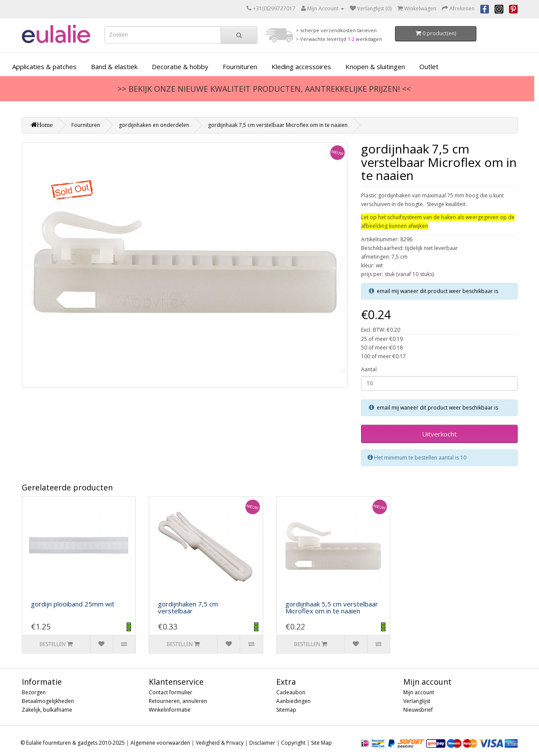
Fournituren (240, 67)
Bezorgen (34, 692)
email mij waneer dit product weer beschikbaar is (437, 291)
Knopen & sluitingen (375, 67)
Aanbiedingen (293, 701)
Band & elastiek (114, 67)
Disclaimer (262, 743)
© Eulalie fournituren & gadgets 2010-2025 (73, 743)
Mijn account (419, 692)
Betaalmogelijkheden (48, 701)
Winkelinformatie (170, 710)
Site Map (321, 743)
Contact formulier (171, 692)
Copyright (293, 743)
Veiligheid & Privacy (220, 743)
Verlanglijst (417, 701)
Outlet (429, 67)
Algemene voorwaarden (160, 743)
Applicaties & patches (44, 67)
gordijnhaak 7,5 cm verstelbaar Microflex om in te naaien (278, 125)
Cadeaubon (291, 692)
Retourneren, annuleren (178, 701)
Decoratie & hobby (180, 67)
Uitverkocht (439, 434)
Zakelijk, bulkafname (47, 710)
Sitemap (286, 710)
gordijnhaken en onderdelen (154, 125)
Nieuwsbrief (418, 710)
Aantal (369, 369)
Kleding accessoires (301, 67)
